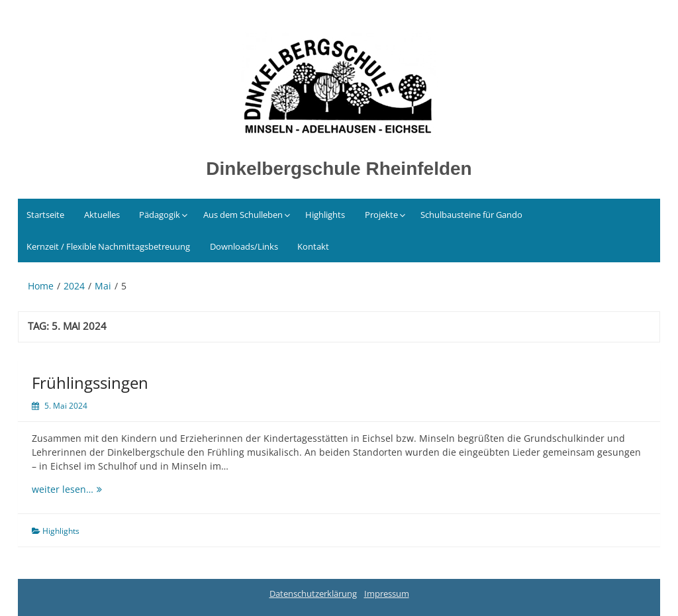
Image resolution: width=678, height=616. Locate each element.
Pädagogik (160, 215)
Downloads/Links (244, 246)
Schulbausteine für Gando (471, 215)
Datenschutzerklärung (313, 593)
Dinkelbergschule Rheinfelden (339, 169)
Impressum (387, 593)
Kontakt (313, 246)
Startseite (45, 215)
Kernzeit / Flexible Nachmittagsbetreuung (108, 246)
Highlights (325, 215)
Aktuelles (102, 215)
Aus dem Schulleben (243, 215)
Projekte (381, 215)
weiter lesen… (98, 489)
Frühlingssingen (90, 383)
